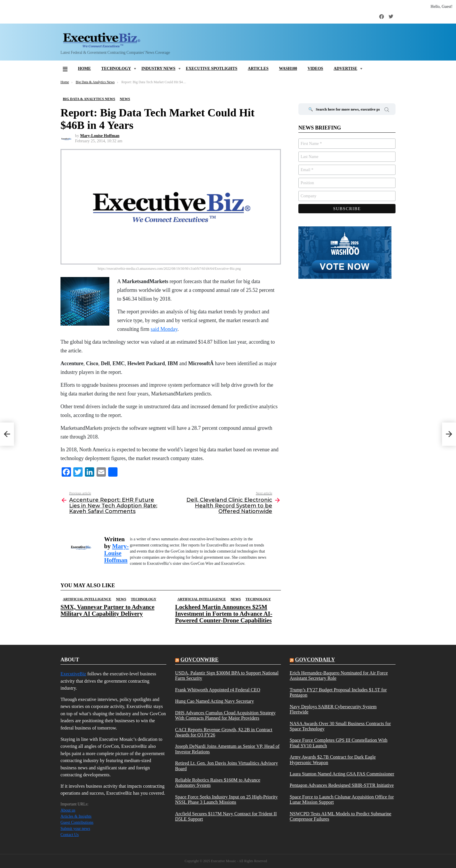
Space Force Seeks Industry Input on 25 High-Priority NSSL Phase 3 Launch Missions (226, 800)
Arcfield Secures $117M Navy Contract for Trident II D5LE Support (226, 816)
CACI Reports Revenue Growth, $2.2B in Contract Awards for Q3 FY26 (224, 732)
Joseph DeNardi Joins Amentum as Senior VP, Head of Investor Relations (227, 749)
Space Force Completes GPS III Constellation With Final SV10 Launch (339, 743)
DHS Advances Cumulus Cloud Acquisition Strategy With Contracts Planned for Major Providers (225, 716)
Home (84, 69)
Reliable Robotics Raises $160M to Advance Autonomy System (218, 783)
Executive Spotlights (212, 69)
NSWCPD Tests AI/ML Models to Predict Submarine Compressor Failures (341, 816)
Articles (258, 69)
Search (387, 111)
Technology (116, 69)
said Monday (164, 329)
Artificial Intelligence (87, 599)
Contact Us (70, 835)
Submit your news (75, 829)
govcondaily (315, 660)
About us (68, 810)
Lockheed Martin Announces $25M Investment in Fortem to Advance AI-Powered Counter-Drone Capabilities (224, 614)
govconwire (199, 660)
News (121, 599)
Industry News (158, 69)
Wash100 (288, 69)
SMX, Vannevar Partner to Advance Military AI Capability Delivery (107, 610)
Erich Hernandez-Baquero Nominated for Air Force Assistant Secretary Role (339, 676)
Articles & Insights (76, 816)
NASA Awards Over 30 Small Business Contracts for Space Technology (340, 726)
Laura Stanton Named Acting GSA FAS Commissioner (342, 774)
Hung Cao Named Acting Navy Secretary (214, 701)
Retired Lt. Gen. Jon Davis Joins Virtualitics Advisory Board (227, 766)
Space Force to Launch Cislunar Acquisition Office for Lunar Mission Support (342, 800)
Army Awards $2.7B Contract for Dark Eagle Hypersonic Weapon (333, 760)
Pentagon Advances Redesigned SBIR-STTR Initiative (342, 785)
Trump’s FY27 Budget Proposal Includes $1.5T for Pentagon (338, 693)
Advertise (345, 69)
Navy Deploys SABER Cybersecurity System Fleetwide (333, 709)
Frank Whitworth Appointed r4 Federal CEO (218, 690)
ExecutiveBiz (73, 674)
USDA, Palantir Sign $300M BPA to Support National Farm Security (227, 676)
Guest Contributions (77, 822)
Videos (315, 69)
